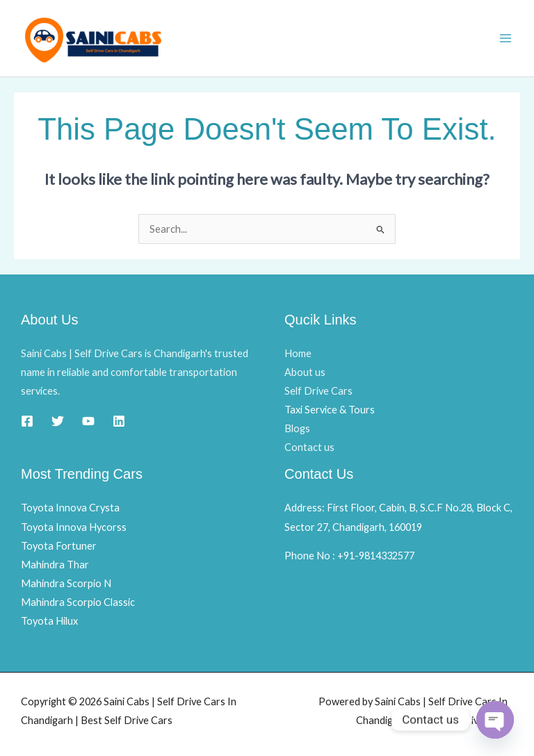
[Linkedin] (119, 421)
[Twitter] (58, 421)
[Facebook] (27, 421)
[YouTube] (88, 421)
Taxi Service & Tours (330, 410)
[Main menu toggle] (505, 38)
